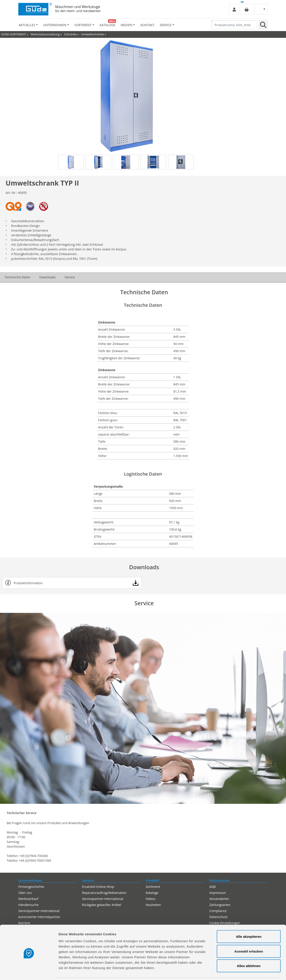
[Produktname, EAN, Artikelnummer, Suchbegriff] (234, 25)
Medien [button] (127, 25)
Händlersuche (28, 905)
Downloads (47, 277)
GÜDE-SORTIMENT (14, 34)
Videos (150, 899)
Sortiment (153, 887)
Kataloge (107, 25)
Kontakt (147, 25)
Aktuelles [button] (27, 25)
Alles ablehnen (249, 951)
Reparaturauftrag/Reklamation (104, 893)
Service (70, 277)
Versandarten (219, 899)
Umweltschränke (93, 34)
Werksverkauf (28, 899)
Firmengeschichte (31, 887)
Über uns (25, 893)
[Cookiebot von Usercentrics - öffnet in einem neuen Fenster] (29, 971)
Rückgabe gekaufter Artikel (102, 905)
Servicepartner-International (103, 899)
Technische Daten (17, 277)
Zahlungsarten (220, 905)
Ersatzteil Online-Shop (98, 887)
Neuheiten (153, 905)
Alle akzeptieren (249, 921)
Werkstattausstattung (45, 34)
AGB (212, 887)
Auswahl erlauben (249, 936)
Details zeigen (238, 971)
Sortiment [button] (83, 25)
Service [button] (166, 25)
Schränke (70, 34)
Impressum (218, 893)
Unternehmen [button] (55, 25)
